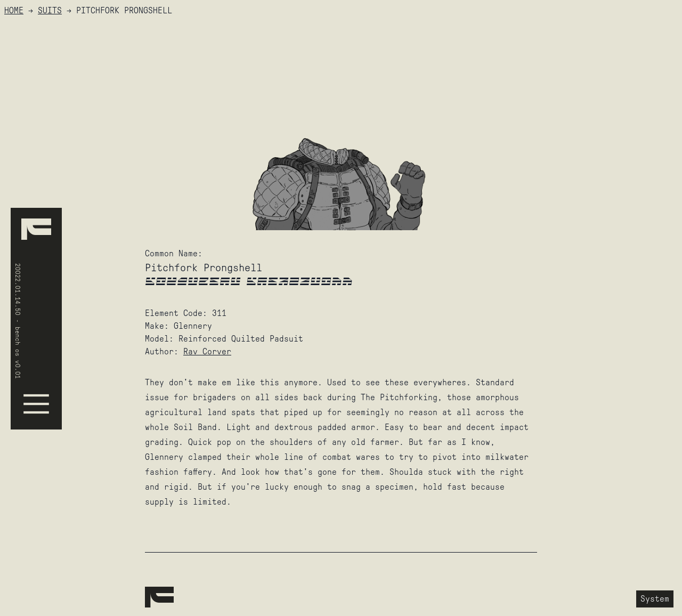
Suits (50, 10)
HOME (14, 10)
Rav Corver (207, 351)
